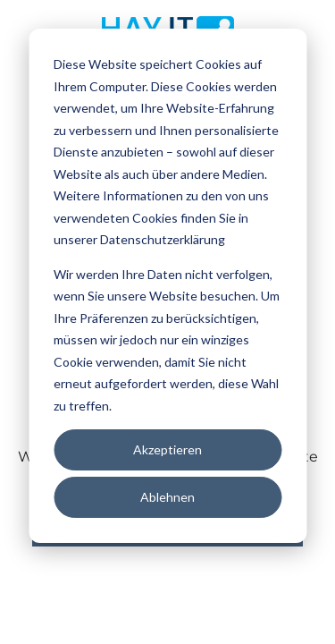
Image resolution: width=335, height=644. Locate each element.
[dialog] (167, 286)
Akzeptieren (167, 449)
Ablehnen (167, 497)
